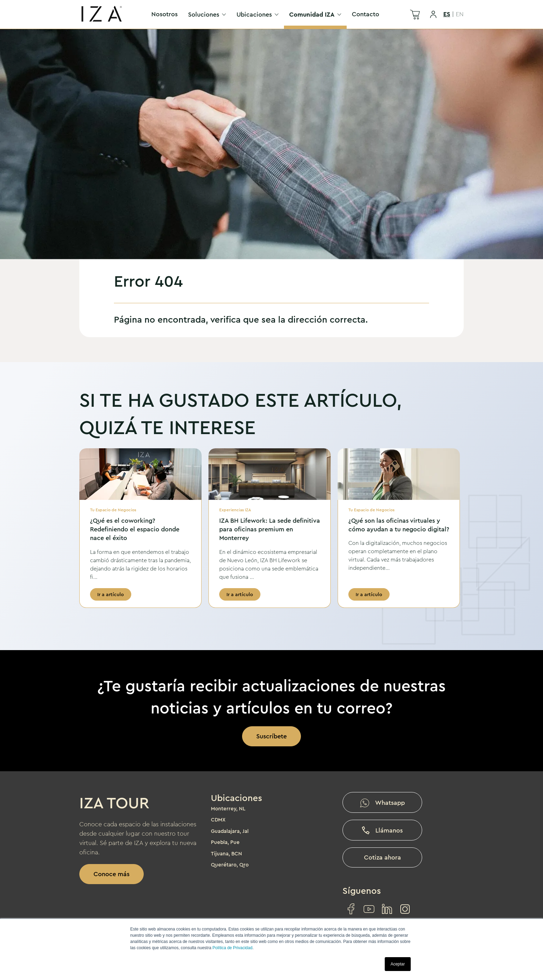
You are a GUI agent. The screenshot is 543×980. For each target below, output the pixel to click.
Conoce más (112, 874)
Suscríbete (271, 736)
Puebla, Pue (225, 842)
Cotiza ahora (382, 857)
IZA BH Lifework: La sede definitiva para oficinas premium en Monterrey (270, 529)
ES (447, 14)
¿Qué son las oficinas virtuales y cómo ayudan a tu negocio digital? (399, 525)
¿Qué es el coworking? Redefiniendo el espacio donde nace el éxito (135, 529)
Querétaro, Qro (230, 865)
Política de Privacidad (232, 948)
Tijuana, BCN (226, 854)
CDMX (218, 820)
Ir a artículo (111, 594)
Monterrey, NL (228, 809)
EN (460, 14)
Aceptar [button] (398, 964)
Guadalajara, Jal (230, 831)
